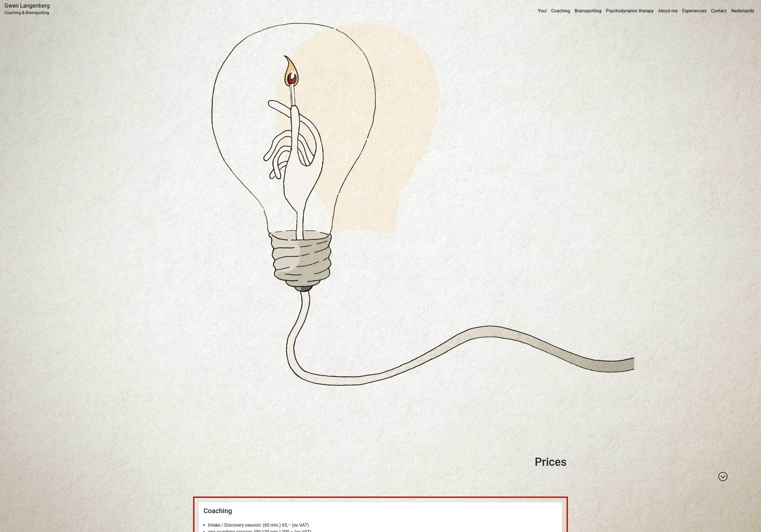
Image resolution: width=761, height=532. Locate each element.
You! (542, 11)
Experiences (694, 11)
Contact (719, 11)
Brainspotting (588, 11)
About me (668, 11)
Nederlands (743, 11)
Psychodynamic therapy (630, 11)
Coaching (561, 11)
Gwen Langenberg (27, 9)
